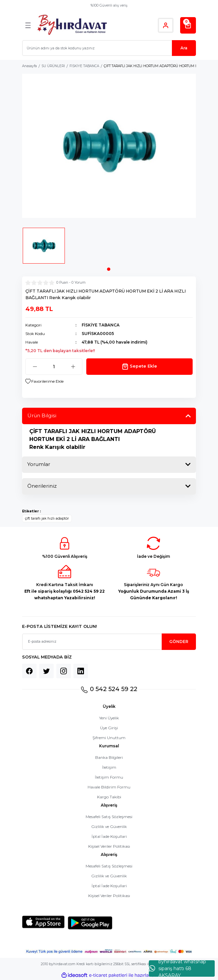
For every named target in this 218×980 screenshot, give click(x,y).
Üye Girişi (109, 728)
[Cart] (188, 25)
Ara (184, 48)
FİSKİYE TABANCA (101, 325)
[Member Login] (166, 25)
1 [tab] (109, 269)
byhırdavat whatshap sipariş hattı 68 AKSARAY (177, 968)
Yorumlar (39, 464)
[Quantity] (54, 367)
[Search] (109, 48)
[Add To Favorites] (44, 381)
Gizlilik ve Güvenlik (109, 826)
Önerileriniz (42, 486)
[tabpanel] (44, 248)
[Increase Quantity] (73, 367)
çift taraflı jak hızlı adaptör (47, 518)
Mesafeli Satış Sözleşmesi (109, 817)
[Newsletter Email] (109, 642)
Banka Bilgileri (109, 757)
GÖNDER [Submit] (179, 642)
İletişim (109, 767)
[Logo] (72, 25)
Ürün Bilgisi (42, 415)
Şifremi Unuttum (109, 738)
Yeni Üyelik (109, 718)
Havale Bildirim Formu (109, 787)
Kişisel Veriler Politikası (109, 846)
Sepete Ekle (139, 367)
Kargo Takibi (109, 797)
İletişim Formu (109, 777)
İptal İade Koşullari (109, 836)
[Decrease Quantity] (35, 367)
